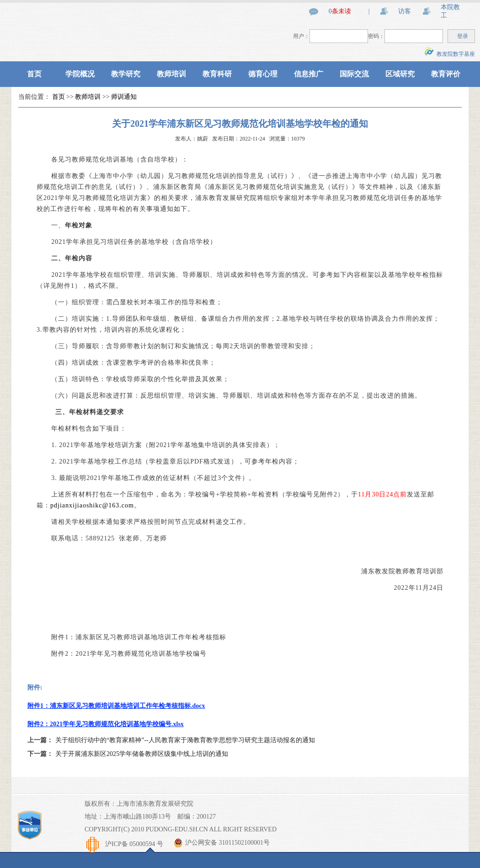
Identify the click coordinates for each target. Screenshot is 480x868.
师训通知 (124, 97)
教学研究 (126, 74)
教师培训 (171, 74)
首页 (34, 74)
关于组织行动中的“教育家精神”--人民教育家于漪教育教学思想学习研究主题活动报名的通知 (185, 740)
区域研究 (400, 74)
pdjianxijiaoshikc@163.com (92, 505)
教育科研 (217, 74)
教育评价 (446, 74)
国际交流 (354, 74)
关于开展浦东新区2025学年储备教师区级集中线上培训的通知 (142, 754)
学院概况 (80, 74)
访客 (405, 11)
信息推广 (309, 74)
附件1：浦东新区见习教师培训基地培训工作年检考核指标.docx (116, 706)
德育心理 (263, 74)
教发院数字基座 (450, 54)
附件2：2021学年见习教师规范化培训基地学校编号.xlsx (106, 724)
